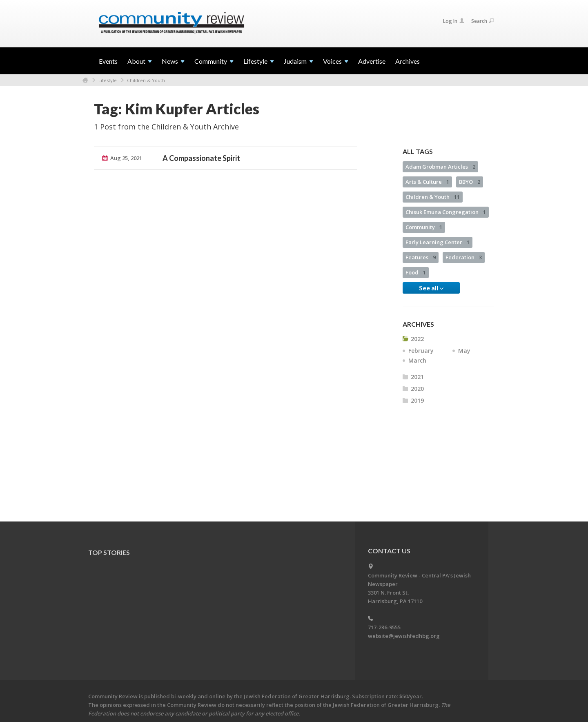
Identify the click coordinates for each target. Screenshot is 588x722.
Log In (454, 21)
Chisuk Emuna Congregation (446, 212)
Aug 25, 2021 (126, 158)
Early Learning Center (438, 242)
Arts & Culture (427, 182)
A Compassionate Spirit (201, 158)
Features (421, 257)
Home (85, 80)
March (417, 360)
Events (108, 61)
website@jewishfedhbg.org (404, 636)
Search (483, 21)
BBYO (470, 182)
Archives (408, 61)
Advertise (372, 61)
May (464, 351)
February (421, 351)
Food (416, 272)
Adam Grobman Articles (440, 167)
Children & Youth (146, 80)
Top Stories (109, 552)
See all (431, 288)
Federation (464, 257)
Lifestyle (108, 80)
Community (424, 227)
